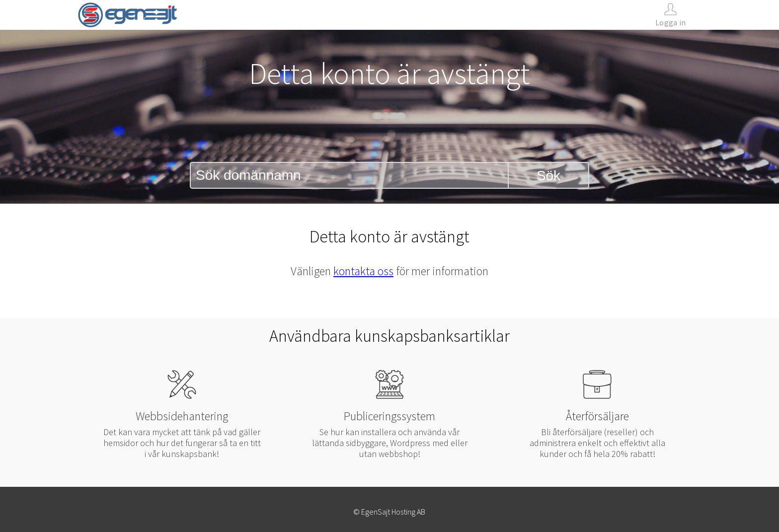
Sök (548, 176)
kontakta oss (363, 271)
